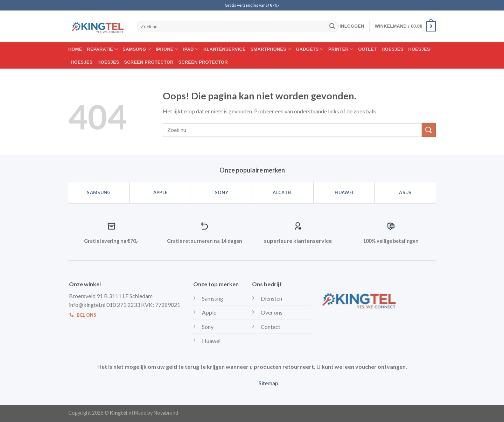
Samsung (137, 49)
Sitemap (268, 383)
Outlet (368, 49)
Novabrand (166, 413)
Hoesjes (392, 49)
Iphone (167, 49)
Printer (341, 49)
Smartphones (271, 49)
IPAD (191, 49)
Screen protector (149, 62)
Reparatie (102, 49)
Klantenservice (225, 49)
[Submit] (332, 27)
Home (75, 49)
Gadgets (310, 49)
